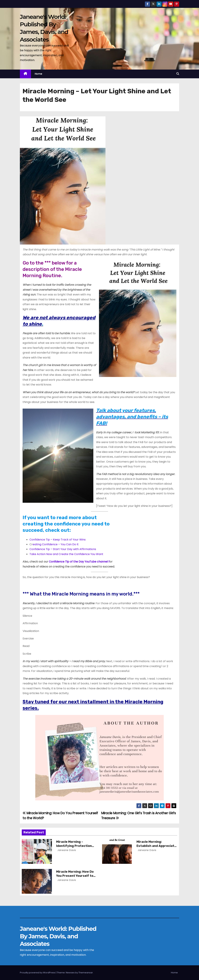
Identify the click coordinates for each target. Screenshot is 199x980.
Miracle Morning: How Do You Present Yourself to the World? (75, 876)
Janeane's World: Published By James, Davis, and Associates (58, 936)
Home (39, 74)
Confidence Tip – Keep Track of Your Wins (58, 540)
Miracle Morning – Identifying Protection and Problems (74, 846)
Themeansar (86, 973)
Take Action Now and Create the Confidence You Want (66, 554)
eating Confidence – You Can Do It (56, 544)
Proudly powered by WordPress (38, 973)
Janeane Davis (66, 850)
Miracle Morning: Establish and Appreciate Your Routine (156, 846)
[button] (178, 74)
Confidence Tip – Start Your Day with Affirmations (63, 549)
